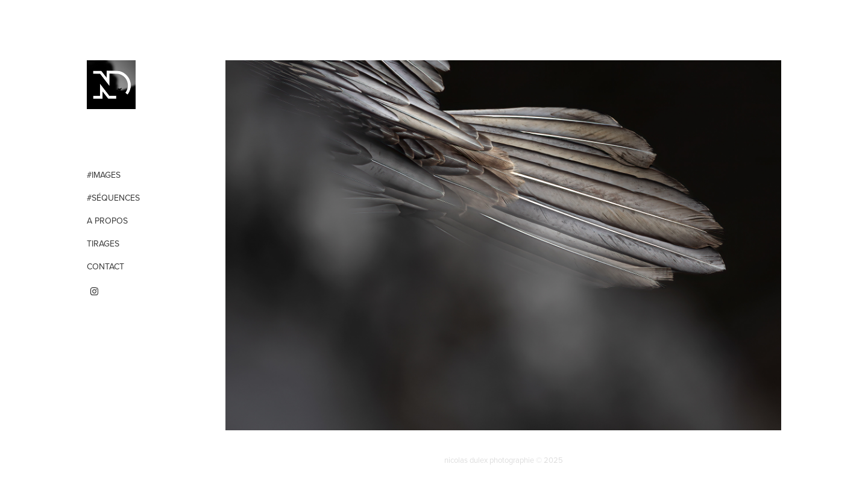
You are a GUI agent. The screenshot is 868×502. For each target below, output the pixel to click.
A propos (107, 221)
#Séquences (113, 198)
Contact (105, 266)
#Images (104, 175)
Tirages (103, 243)
